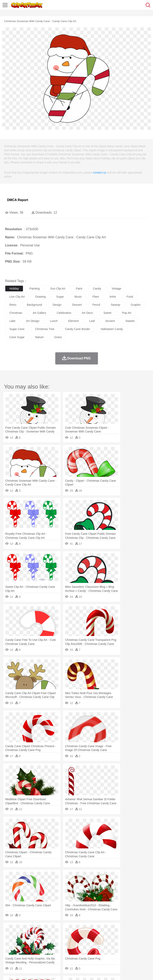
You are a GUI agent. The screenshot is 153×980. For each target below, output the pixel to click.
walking (110, 942)
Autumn (30, 930)
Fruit (72, 954)
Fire (79, 930)
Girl (135, 942)
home (120, 942)
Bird (34, 936)
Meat (80, 954)
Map (116, 948)
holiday (14, 289)
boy (142, 942)
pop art (127, 313)
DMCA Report (18, 200)
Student (21, 948)
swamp (116, 305)
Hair (128, 942)
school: (9, 948)
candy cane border (78, 329)
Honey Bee (135, 936)
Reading (68, 948)
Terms (18, 972)
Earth (71, 930)
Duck (87, 936)
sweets (130, 321)
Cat (53, 936)
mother (56, 942)
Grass (109, 930)
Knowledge (127, 948)
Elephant (106, 936)
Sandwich (91, 954)
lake (12, 321)
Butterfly (43, 936)
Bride (37, 942)
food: (8, 954)
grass (58, 337)
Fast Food (62, 954)
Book (43, 948)
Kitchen (129, 954)
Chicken (62, 936)
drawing (40, 297)
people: (9, 942)
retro (13, 305)
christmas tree (45, 329)
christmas (16, 313)
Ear (93, 942)
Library (139, 948)
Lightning (120, 930)
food (130, 297)
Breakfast (20, 954)
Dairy (31, 954)
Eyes (100, 942)
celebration (64, 313)
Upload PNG (76, 972)
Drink (51, 954)
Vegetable (117, 954)
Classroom (54, 948)
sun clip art (58, 289)
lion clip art (17, 297)
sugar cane (17, 329)
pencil (96, 305)
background (34, 305)
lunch (54, 321)
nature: (9, 930)
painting (35, 289)
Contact (48, 972)
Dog (79, 936)
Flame (87, 930)
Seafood (104, 954)
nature (39, 337)
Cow (71, 936)
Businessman (71, 942)
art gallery (39, 313)
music (78, 297)
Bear (26, 936)
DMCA (60, 972)
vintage (117, 289)
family (46, 942)
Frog (124, 936)
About (8, 972)
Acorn (20, 930)
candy (97, 289)
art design (33, 321)
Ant (19, 936)
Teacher (33, 948)
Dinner (139, 954)
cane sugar (17, 337)
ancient (110, 321)
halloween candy (112, 329)
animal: (9, 936)
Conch (62, 930)
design (57, 305)
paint (79, 289)
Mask (20, 942)
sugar (60, 297)
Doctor (84, 942)
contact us (100, 173)
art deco (87, 313)
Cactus (52, 930)
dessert (77, 305)
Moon (130, 930)
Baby (29, 942)
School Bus (104, 948)
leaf (92, 321)
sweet (107, 313)
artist (113, 297)
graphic (136, 305)
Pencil (78, 948)
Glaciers (98, 930)
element (73, 321)
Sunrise (141, 930)
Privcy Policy (33, 972)
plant (96, 297)
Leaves (41, 930)
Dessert (41, 954)
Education (90, 948)
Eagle (95, 936)
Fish (116, 936)
